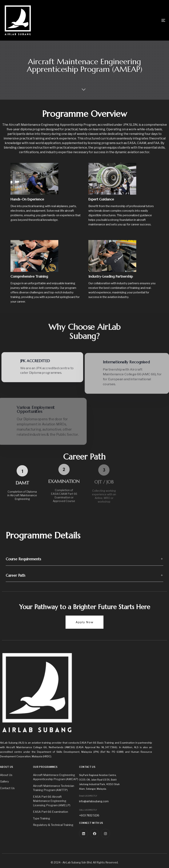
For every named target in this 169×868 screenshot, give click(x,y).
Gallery (4, 782)
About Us (6, 775)
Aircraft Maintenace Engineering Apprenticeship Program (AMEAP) (56, 777)
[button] (84, 559)
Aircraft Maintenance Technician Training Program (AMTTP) (54, 788)
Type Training (42, 818)
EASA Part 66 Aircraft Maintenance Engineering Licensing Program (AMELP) (52, 801)
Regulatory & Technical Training (53, 825)
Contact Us (7, 788)
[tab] (84, 559)
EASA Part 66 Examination (50, 812)
